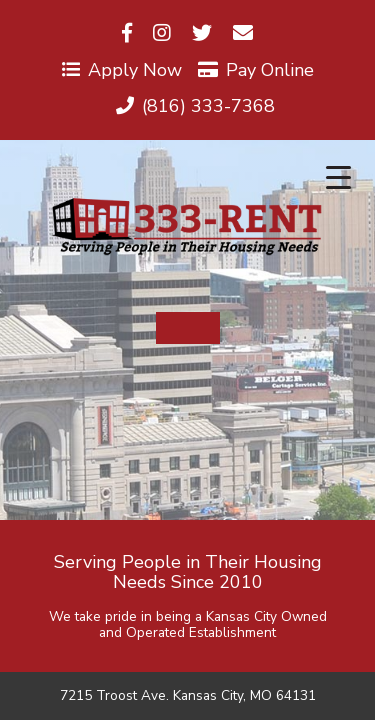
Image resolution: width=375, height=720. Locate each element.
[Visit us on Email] (243, 34)
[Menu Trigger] (338, 177)
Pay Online (256, 70)
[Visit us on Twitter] (202, 34)
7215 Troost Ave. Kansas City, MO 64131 (188, 696)
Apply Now (122, 70)
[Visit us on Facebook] (127, 34)
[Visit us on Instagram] (162, 34)
